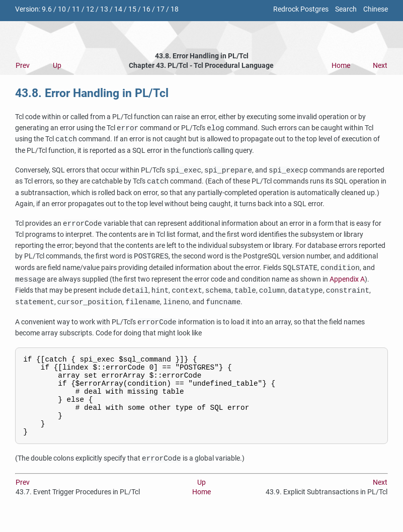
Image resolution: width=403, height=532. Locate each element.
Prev (23, 66)
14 (118, 9)
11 (76, 9)
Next (380, 66)
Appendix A (347, 280)
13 (104, 9)
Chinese (376, 9)
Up (57, 66)
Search (346, 9)
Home (341, 66)
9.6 (47, 9)
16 (146, 9)
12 (90, 9)
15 (132, 9)
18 (175, 9)
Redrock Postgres (301, 9)
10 (62, 9)
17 (160, 9)
